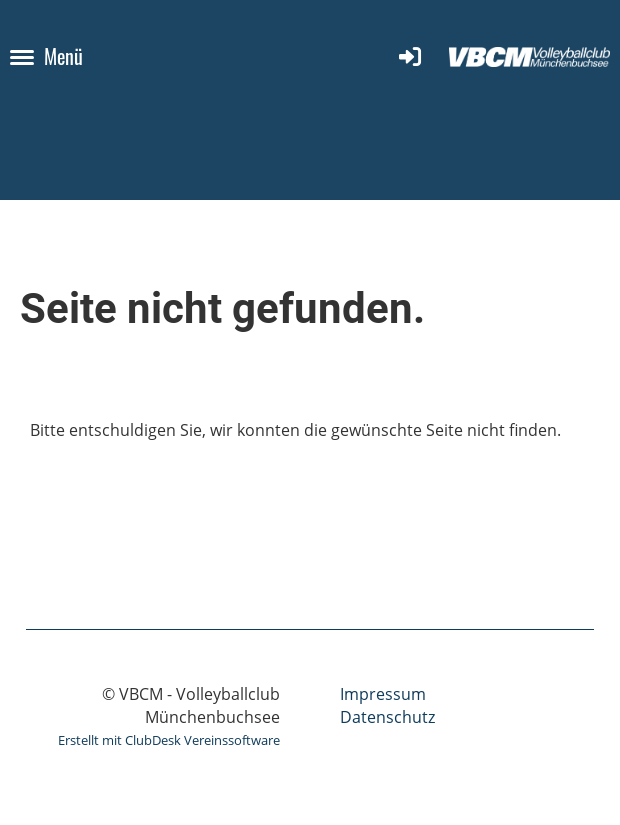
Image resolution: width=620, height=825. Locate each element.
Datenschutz (387, 717)
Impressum (383, 694)
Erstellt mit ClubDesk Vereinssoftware (169, 740)
